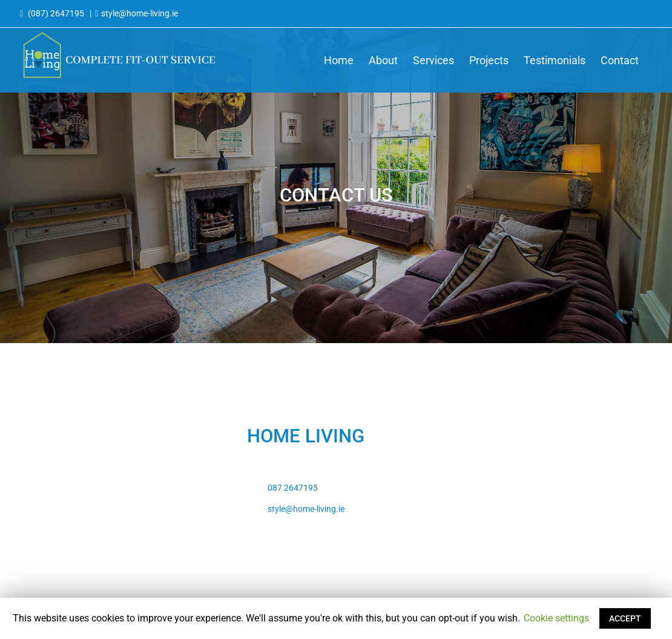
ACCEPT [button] (625, 618)
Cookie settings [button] (556, 618)
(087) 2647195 (56, 13)
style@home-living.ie (140, 13)
